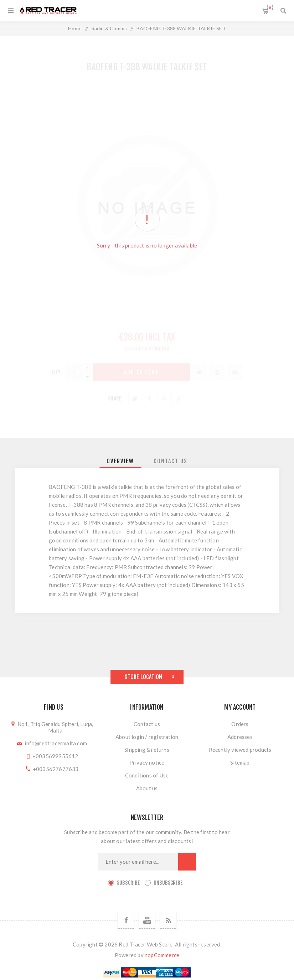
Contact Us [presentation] (171, 461)
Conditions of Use (147, 775)
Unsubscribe (168, 883)
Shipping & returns (147, 750)
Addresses (240, 737)
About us (147, 788)
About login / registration (147, 737)
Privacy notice (147, 762)
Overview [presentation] (120, 461)
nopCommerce (162, 955)
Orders (240, 724)
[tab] (120, 461)
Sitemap (240, 762)
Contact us (147, 724)
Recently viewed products (240, 750)
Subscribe (128, 883)
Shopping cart (270, 8)
